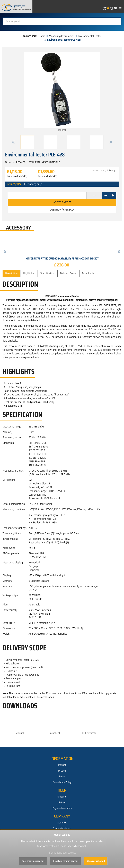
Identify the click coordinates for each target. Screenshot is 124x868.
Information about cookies (62, 853)
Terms (62, 776)
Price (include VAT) (47, 176)
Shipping (62, 797)
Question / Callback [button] (62, 210)
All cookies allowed (96, 861)
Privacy (62, 771)
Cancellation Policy (62, 782)
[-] (106, 195)
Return (62, 802)
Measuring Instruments (62, 36)
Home (42, 36)
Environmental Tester (90, 36)
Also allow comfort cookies (65, 861)
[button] (13, 142)
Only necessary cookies (33, 861)
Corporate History (62, 828)
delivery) (111, 171)
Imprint (62, 765)
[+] (113, 195)
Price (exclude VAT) (17, 176)
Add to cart (62, 202)
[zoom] (62, 92)
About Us (62, 823)
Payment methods (62, 808)
